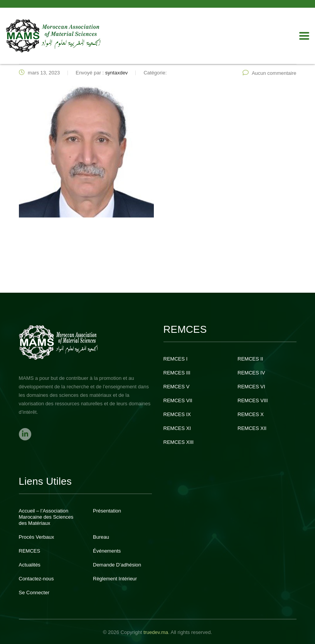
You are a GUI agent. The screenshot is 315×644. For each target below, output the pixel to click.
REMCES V (177, 387)
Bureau (101, 537)
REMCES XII (252, 428)
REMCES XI (177, 428)
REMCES (30, 551)
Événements (107, 551)
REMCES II (250, 359)
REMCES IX (177, 414)
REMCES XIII (179, 442)
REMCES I (176, 359)
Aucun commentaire (270, 73)
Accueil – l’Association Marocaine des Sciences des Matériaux (46, 517)
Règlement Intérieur (115, 579)
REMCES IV (251, 373)
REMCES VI (251, 387)
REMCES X (251, 414)
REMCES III (177, 373)
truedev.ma (156, 632)
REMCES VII (178, 400)
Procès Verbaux (37, 537)
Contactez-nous (36, 579)
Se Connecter (34, 593)
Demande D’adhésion (117, 565)
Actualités (30, 565)
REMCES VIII (253, 400)
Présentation (107, 511)
